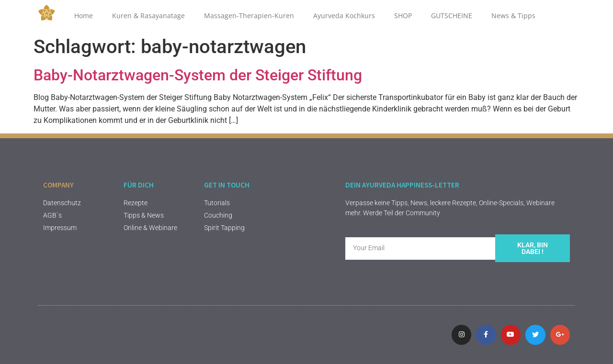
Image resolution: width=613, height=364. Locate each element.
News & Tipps (513, 16)
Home (84, 16)
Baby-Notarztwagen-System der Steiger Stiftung (198, 75)
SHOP (403, 16)
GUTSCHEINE (452, 16)
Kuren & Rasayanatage (148, 16)
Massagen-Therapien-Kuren (249, 16)
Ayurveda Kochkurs (344, 16)
